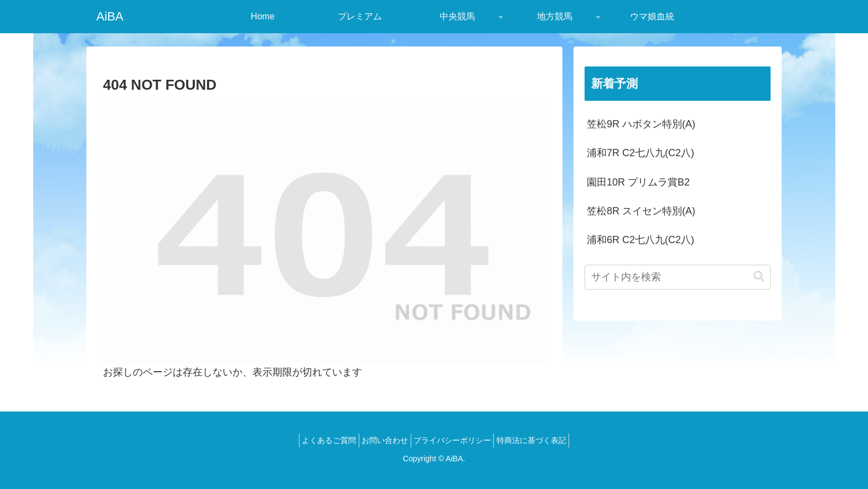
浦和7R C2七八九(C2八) (640, 153)
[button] (759, 277)
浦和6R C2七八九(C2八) (640, 240)
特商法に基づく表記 (541, 440)
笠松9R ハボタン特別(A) (641, 124)
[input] (678, 277)
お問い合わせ (382, 440)
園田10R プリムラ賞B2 (638, 182)
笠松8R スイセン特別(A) (641, 211)
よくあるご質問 (320, 440)
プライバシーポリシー (456, 440)
